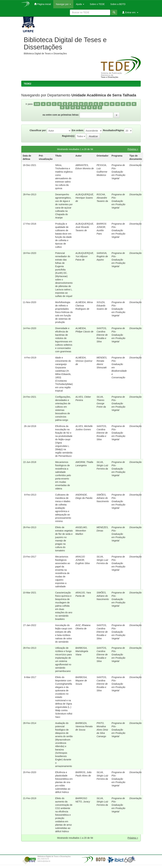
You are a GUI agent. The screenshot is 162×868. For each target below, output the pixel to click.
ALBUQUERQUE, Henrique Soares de (85, 198)
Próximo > (133, 149)
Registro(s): (69, 136)
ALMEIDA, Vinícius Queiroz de (84, 361)
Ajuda (80, 4)
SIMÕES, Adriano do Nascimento (103, 498)
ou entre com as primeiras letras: (61, 115)
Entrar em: (130, 12)
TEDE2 (27, 84)
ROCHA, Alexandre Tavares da (102, 198)
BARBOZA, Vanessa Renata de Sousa (84, 726)
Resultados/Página (113, 130)
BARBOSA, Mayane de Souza (81, 681)
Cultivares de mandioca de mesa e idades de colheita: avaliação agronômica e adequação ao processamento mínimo (63, 508)
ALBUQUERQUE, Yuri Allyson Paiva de (85, 256)
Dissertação (136, 165)
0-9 (37, 104)
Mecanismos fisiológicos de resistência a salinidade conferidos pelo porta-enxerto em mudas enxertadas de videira (63, 475)
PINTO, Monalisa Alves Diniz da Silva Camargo (102, 730)
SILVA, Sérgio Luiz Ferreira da (102, 465)
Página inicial (42, 4)
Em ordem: (78, 130)
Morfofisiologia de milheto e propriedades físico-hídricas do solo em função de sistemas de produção (64, 312)
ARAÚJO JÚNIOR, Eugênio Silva (83, 560)
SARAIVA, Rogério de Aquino (102, 256)
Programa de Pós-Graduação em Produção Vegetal (118, 172)
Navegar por (63, 4)
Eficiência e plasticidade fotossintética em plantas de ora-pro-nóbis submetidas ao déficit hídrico (64, 782)
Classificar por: (38, 130)
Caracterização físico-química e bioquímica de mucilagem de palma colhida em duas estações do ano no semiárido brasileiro (64, 606)
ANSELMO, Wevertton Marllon (81, 531)
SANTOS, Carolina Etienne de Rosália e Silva (102, 335)
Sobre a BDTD (118, 4)
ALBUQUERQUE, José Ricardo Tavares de (85, 227)
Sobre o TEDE (97, 4)
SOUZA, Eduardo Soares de (102, 306)
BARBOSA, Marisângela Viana (82, 651)
